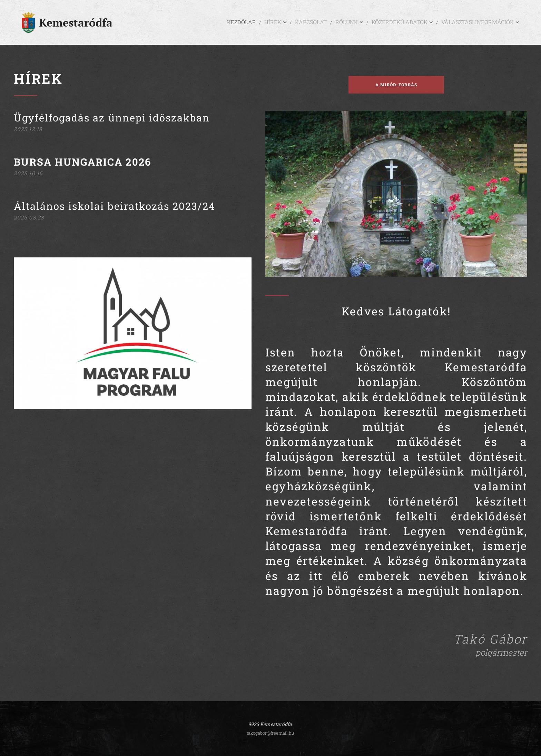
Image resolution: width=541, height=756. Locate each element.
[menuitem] (269, 22)
